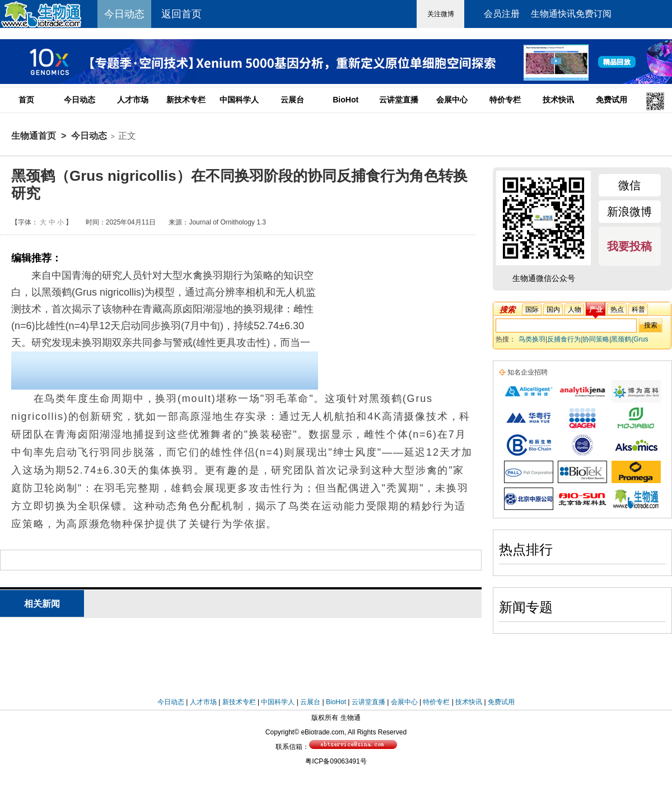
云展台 (292, 100)
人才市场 (133, 100)
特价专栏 (505, 100)
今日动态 (80, 100)
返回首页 (181, 14)
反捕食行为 (564, 339)
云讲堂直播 (399, 100)
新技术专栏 (186, 100)
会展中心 (452, 100)
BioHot (346, 100)
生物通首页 (34, 136)
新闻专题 (526, 607)
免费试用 (612, 100)
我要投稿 (629, 246)
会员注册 (502, 14)
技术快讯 (558, 100)
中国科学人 (239, 100)
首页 (26, 100)
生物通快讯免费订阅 (571, 14)
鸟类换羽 (532, 339)
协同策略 (596, 339)
